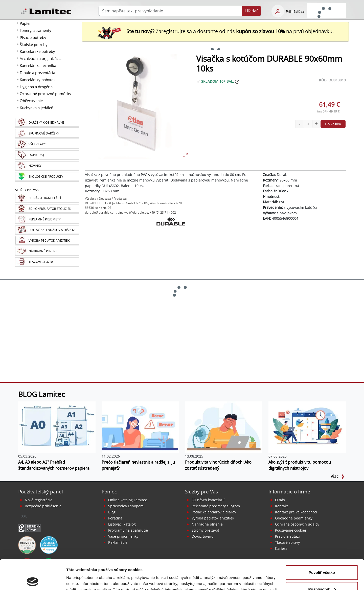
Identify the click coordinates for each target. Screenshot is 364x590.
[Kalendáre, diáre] (47, 230)
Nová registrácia (39, 500)
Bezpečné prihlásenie (43, 506)
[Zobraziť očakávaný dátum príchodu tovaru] (237, 81)
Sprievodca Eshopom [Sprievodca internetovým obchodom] (126, 506)
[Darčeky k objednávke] (47, 123)
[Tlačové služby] (47, 262)
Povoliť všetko (322, 543)
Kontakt (281, 506)
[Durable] (171, 230)
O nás (280, 500)
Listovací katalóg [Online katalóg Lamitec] (122, 524)
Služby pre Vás (201, 492)
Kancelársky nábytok (38, 80)
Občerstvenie (31, 101)
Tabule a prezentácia (37, 73)
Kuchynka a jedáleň (37, 108)
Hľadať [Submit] (252, 11)
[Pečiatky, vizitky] (47, 241)
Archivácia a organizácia (41, 58)
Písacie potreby (33, 37)
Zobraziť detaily (81, 580)
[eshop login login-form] (278, 11)
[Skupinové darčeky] (47, 134)
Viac (337, 476)
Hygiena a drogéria (36, 87)
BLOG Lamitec (41, 394)
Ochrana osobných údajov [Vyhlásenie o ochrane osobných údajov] (297, 524)
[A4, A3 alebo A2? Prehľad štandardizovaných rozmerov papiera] (57, 427)
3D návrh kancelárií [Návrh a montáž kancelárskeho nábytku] (208, 500)
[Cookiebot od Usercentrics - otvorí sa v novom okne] (33, 580)
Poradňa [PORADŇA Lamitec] (115, 518)
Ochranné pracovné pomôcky (45, 94)
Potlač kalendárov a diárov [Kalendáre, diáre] (214, 512)
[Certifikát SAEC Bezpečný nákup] (30, 528)
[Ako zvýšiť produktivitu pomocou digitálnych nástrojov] (307, 427)
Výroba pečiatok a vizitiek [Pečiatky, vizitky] (213, 518)
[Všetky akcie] (47, 144)
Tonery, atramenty (36, 30)
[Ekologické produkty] (47, 177)
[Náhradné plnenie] (47, 251)
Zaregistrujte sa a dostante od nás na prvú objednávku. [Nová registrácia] (215, 31)
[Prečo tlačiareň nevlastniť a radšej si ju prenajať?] (140, 427)
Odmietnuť (322, 576)
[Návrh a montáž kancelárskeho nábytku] (47, 198)
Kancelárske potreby (37, 51)
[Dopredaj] (47, 155)
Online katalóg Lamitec (128, 500)
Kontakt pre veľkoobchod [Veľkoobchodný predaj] (296, 512)
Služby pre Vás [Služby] (27, 190)
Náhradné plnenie (207, 524)
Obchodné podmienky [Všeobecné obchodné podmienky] (294, 518)
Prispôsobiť (322, 559)
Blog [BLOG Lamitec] (112, 512)
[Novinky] (47, 166)
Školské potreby (34, 44)
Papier (25, 23)
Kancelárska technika (38, 65)
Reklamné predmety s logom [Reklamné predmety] (216, 506)
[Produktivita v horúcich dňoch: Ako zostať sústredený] (224, 427)
